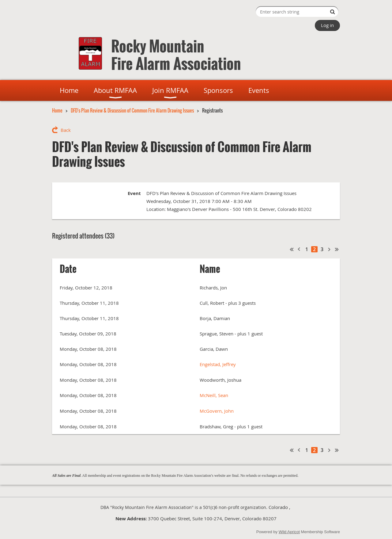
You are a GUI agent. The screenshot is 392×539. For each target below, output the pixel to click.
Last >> (337, 249)
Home (57, 110)
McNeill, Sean (214, 395)
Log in (327, 25)
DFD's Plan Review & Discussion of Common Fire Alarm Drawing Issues (132, 110)
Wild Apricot (289, 532)
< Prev (299, 249)
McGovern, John (217, 411)
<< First (292, 249)
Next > (330, 249)
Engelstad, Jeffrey (218, 364)
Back (66, 130)
